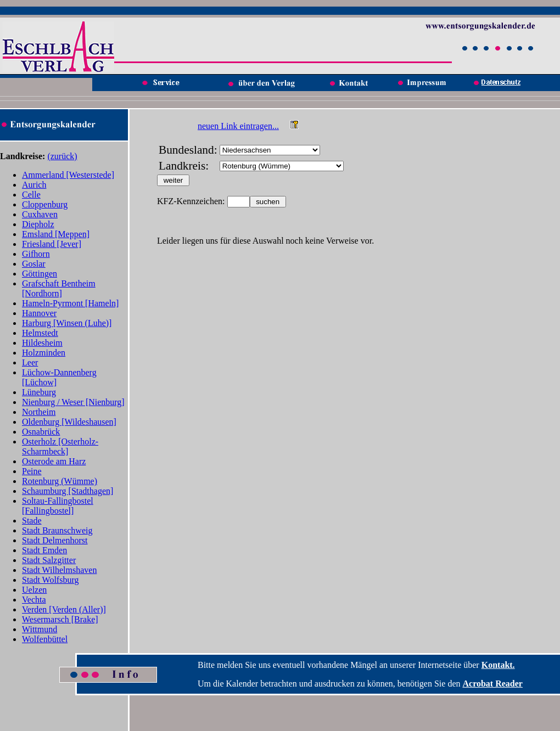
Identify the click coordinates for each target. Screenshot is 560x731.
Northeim (39, 412)
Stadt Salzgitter (49, 560)
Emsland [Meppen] (56, 234)
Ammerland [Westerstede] (68, 175)
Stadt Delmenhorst (55, 540)
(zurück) (62, 156)
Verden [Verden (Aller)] (64, 609)
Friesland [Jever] (52, 244)
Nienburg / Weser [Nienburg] (73, 402)
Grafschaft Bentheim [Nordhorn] (59, 288)
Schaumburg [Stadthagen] (68, 491)
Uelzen (34, 590)
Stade (32, 521)
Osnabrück (41, 432)
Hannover (39, 313)
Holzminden (44, 353)
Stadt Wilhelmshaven (59, 570)
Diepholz (38, 224)
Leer (30, 362)
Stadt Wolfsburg (50, 580)
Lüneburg (39, 392)
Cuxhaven (40, 214)
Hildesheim (42, 343)
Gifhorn (36, 254)
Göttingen (40, 274)
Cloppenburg (45, 204)
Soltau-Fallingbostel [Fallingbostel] (58, 506)
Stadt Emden (44, 550)
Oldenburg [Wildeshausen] (69, 422)
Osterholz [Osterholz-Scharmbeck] (60, 446)
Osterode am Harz (54, 461)
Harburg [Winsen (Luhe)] (67, 323)
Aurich (34, 185)
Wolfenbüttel (45, 639)
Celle (31, 195)
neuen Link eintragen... (238, 126)
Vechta (34, 600)
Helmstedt (40, 333)
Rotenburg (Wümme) (60, 481)
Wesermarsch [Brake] (60, 619)
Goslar (34, 264)
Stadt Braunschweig (57, 530)
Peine (32, 471)
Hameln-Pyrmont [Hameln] (70, 303)
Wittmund (40, 629)
